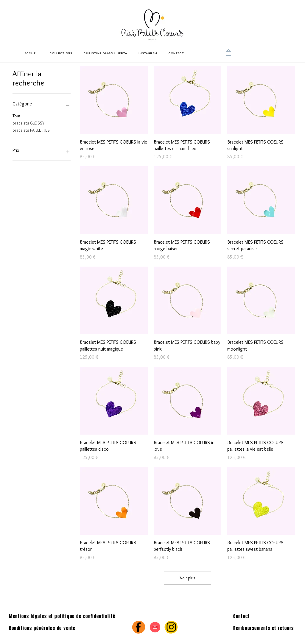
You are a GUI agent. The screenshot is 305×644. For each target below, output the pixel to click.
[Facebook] (138, 627)
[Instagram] (171, 627)
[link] (228, 52)
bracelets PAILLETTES (31, 130)
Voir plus (188, 578)
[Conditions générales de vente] (47, 628)
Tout (16, 116)
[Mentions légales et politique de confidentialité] (68, 616)
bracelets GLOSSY (28, 123)
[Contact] (263, 616)
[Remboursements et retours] (266, 628)
